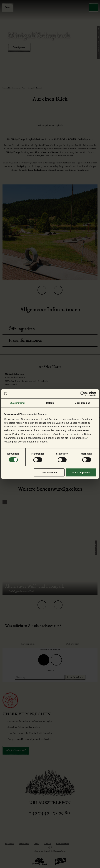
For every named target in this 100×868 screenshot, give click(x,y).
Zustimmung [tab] (18, 403)
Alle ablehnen (49, 472)
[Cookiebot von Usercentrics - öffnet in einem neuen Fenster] (83, 394)
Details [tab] (50, 403)
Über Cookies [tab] (82, 403)
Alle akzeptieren (81, 472)
